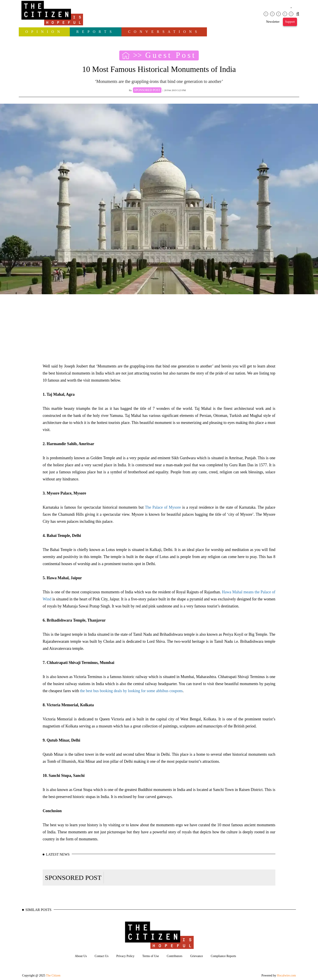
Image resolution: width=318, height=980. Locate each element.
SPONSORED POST (73, 878)
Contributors (175, 956)
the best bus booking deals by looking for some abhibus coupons (131, 691)
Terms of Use (150, 956)
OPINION (44, 32)
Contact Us (102, 956)
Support (290, 22)
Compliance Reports (223, 956)
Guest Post (171, 55)
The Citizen (53, 975)
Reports (96, 32)
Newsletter (273, 22)
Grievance (197, 956)
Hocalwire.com (286, 975)
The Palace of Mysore (163, 507)
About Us (81, 956)
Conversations (164, 32)
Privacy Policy (125, 956)
